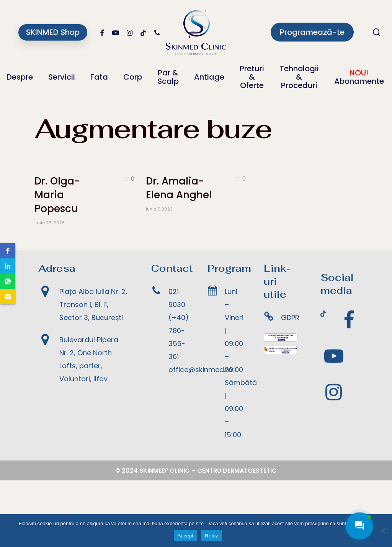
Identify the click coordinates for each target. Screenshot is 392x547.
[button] (8, 251)
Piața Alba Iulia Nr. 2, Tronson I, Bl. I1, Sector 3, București (93, 371)
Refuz (212, 536)
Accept (185, 536)
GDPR (290, 385)
